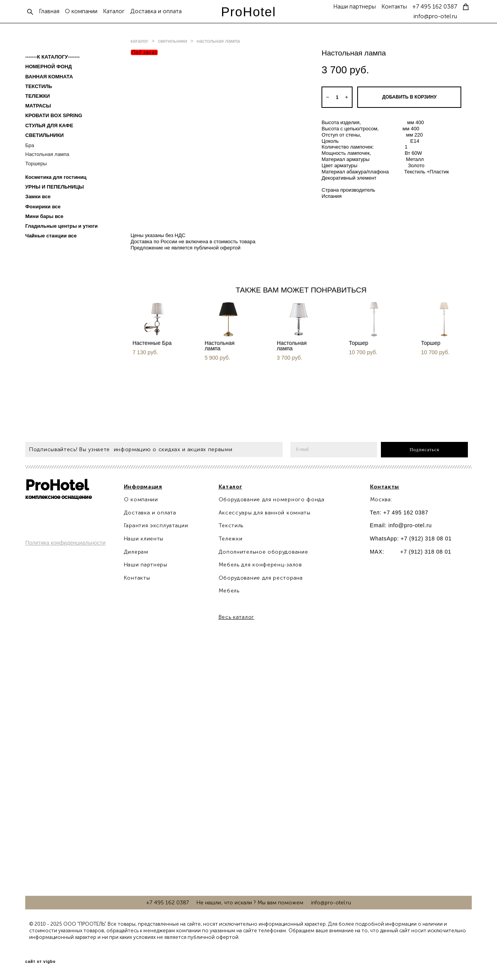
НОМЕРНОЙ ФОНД (49, 67)
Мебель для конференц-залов (260, 565)
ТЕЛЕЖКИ (37, 96)
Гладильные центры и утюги (61, 226)
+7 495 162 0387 (435, 7)
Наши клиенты (144, 539)
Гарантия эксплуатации (156, 525)
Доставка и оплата (156, 11)
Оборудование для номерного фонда (272, 500)
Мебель (229, 591)
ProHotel (248, 12)
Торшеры (36, 164)
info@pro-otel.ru (435, 16)
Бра (30, 145)
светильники (173, 41)
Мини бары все (44, 216)
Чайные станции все (51, 236)
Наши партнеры (355, 7)
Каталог (114, 11)
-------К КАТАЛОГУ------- (52, 57)
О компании (81, 11)
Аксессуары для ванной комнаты (265, 513)
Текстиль (231, 525)
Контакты (394, 7)
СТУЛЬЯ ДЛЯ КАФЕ (49, 126)
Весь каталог (236, 617)
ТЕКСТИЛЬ (39, 86)
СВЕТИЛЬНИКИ (44, 135)
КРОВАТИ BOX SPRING (54, 115)
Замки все (38, 197)
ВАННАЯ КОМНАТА (49, 77)
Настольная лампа (47, 154)
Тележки (231, 539)
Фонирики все (43, 207)
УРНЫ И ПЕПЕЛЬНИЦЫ (55, 187)
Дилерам (136, 552)
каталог (139, 41)
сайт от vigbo (40, 962)
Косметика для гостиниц (56, 177)
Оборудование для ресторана (261, 578)
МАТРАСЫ (38, 106)
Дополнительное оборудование (263, 552)
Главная (49, 11)
